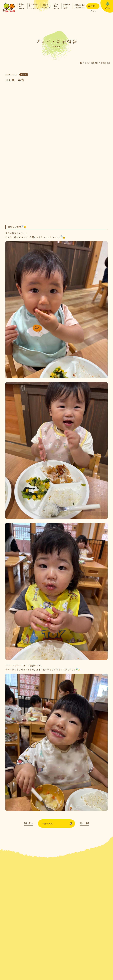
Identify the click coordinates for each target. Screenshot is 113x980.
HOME (82, 64)
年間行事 (67, 6)
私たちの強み (33, 6)
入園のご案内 (80, 6)
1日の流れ (56, 6)
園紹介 (46, 6)
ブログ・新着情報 (91, 64)
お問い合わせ (93, 7)
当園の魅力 (22, 6)
